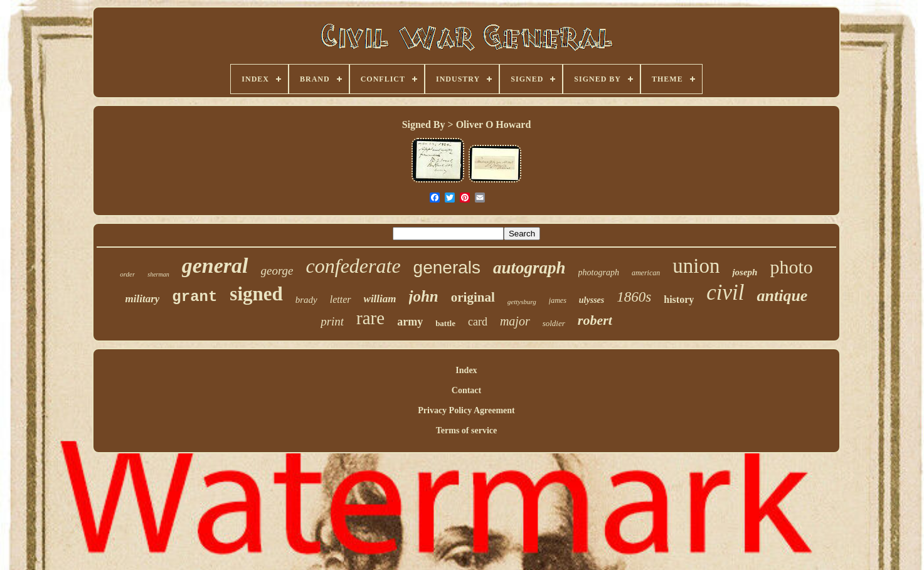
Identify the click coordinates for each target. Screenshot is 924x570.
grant (194, 297)
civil (725, 293)
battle (445, 323)
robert (595, 320)
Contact (466, 390)
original (473, 297)
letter (341, 299)
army (410, 322)
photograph (599, 272)
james (558, 300)
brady (306, 300)
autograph (529, 268)
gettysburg (522, 302)
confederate (353, 266)
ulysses (592, 300)
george (277, 271)
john (424, 296)
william (380, 299)
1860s (634, 297)
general (215, 266)
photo (791, 267)
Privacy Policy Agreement (466, 410)
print (332, 321)
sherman (158, 274)
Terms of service (466, 430)
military (143, 299)
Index (466, 370)
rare (370, 318)
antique (782, 296)
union (696, 266)
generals (447, 267)
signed (256, 294)
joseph (745, 272)
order (127, 274)
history (679, 299)
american (646, 273)
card (478, 322)
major (515, 321)
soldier (554, 323)
